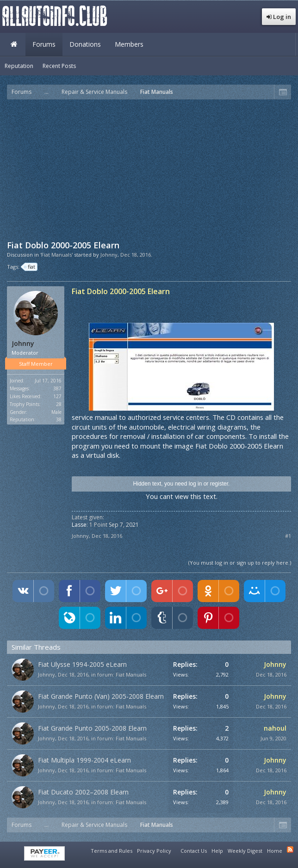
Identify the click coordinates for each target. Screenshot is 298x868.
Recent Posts (59, 66)
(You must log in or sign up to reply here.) (240, 563)
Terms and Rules (112, 851)
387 (57, 388)
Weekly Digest (245, 851)
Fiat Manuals (131, 674)
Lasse (79, 525)
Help (217, 851)
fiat (30, 267)
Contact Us (194, 851)
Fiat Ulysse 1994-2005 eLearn (82, 664)
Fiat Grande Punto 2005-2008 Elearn (92, 728)
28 (59, 404)
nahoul (275, 728)
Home (14, 44)
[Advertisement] (152, 169)
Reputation (19, 66)
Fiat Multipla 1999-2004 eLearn (84, 760)
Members (129, 44)
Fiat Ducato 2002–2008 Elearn (83, 792)
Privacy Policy (154, 851)
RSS (290, 850)
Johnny (109, 255)
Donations (85, 44)
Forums (44, 44)
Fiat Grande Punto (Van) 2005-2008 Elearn (101, 696)
